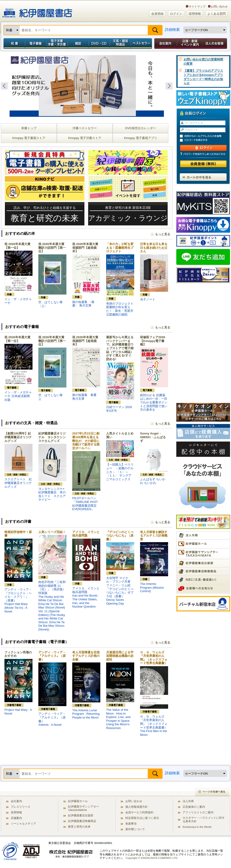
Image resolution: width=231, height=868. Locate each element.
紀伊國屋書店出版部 (81, 815)
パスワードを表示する (205, 140)
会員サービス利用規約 (139, 812)
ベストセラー (142, 43)
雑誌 (78, 43)
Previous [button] (4, 86)
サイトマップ (197, 6)
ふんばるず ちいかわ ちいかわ (153, 481)
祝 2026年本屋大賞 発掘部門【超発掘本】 (85, 248)
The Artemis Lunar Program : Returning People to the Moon (86, 714)
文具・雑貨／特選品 (120, 43)
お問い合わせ (219, 6)
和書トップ (29, 128)
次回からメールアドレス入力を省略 (205, 136)
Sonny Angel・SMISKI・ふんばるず (153, 437)
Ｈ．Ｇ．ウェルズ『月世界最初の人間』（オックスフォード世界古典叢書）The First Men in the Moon (154, 726)
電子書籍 (35, 43)
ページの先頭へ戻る (212, 792)
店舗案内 (16, 818)
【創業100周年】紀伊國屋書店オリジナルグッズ (18, 437)
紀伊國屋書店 (37, 11)
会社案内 (165, 43)
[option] (87, 86)
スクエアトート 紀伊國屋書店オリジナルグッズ (18, 483)
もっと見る (163, 234)
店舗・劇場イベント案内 (190, 43)
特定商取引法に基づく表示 (142, 818)
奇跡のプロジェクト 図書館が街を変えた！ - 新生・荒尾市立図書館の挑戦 (121, 309)
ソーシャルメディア (23, 824)
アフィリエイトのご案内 (198, 812)
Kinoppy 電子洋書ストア (85, 138)
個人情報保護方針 (137, 807)
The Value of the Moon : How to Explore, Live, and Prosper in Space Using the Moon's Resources (118, 719)
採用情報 (195, 14)
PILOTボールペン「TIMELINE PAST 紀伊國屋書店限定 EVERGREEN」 (85, 504)
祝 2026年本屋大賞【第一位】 (17, 246)
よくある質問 (217, 14)
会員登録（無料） (203, 164)
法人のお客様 (215, 43)
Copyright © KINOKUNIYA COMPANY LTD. (152, 858)
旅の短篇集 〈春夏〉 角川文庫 (83, 304)
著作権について (135, 829)
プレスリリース (21, 807)
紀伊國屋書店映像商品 (82, 821)
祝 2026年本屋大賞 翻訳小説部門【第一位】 (52, 248)
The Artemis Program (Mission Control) (152, 587)
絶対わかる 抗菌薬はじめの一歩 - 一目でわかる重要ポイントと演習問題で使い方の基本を (154, 402)
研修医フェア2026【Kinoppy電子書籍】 (153, 341)
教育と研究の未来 (79, 827)
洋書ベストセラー (85, 128)
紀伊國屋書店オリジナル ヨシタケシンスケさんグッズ (52, 437)
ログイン (176, 14)
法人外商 (188, 801)
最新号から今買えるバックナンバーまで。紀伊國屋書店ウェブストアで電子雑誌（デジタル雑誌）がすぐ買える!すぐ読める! (120, 348)
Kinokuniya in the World (197, 827)
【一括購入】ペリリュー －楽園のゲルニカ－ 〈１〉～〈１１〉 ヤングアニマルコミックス (120, 472)
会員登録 (157, 14)
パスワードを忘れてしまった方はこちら (203, 154)
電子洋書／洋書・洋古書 (57, 43)
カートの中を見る (203, 177)
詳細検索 (172, 30)
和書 (13, 43)
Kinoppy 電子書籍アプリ (141, 138)
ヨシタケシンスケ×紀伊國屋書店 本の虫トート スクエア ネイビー (54, 494)
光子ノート (148, 299)
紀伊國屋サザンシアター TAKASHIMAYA (83, 808)
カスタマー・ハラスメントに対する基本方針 (204, 819)
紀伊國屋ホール (78, 801)
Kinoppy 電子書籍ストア (29, 138)
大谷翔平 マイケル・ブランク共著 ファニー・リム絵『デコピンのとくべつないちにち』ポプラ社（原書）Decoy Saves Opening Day (120, 591)
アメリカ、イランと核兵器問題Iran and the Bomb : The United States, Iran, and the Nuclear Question (86, 597)
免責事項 (131, 824)
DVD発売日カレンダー (140, 128)
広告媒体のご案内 (194, 807)
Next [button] (169, 86)
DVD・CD (99, 43)
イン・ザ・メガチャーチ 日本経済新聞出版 (18, 396)
